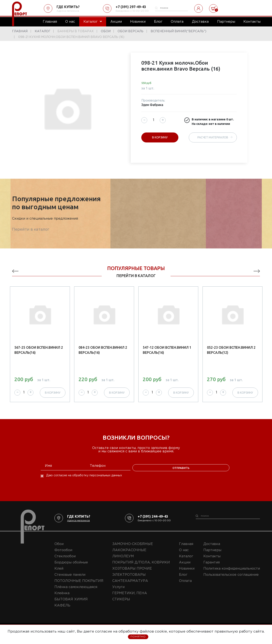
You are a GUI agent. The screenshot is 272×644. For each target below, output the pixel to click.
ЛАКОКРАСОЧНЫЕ (129, 555)
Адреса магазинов (68, 11)
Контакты (212, 561)
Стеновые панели (70, 579)
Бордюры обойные (71, 567)
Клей (59, 573)
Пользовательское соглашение (231, 579)
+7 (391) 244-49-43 (153, 521)
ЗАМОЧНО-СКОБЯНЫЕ (133, 549)
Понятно (138, 637)
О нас (184, 555)
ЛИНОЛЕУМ (123, 561)
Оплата (185, 586)
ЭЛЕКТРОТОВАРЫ (129, 579)
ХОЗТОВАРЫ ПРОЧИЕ (132, 573)
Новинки (187, 573)
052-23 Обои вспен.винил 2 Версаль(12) (231, 350)
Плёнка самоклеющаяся (76, 592)
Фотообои (63, 555)
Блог (183, 579)
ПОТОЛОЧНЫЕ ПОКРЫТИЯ (79, 586)
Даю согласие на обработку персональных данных (84, 480)
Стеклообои (65, 561)
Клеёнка (62, 598)
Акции (185, 567)
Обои (59, 549)
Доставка (212, 549)
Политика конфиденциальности (232, 573)
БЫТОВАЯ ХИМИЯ (71, 604)
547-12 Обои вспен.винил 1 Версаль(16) (167, 350)
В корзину (160, 137)
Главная (186, 549)
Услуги (118, 592)
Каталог (186, 561)
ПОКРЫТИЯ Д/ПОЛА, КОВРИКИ (141, 567)
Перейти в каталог (31, 230)
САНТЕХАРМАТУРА (130, 586)
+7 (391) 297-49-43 (131, 7)
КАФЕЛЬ (62, 610)
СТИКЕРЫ (121, 604)
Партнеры (212, 555)
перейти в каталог (136, 276)
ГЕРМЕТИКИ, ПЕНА (130, 598)
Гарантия (212, 567)
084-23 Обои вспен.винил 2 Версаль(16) (103, 350)
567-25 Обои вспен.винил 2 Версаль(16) (39, 350)
